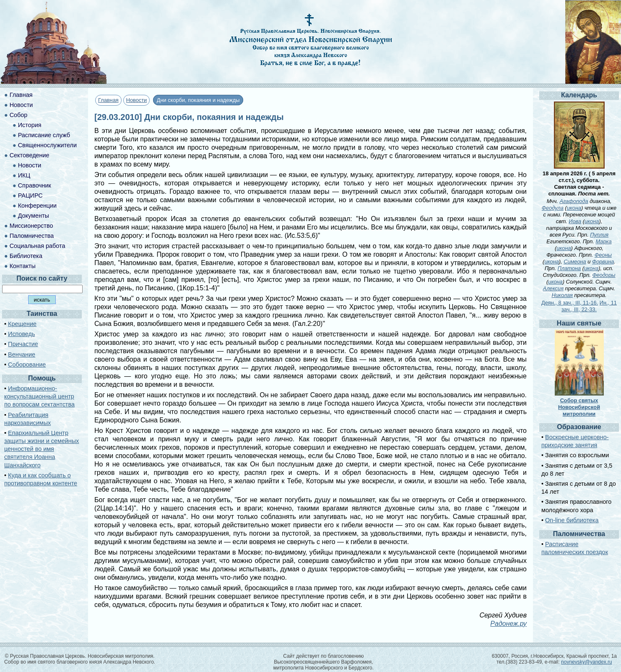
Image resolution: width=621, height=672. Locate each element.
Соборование (27, 365)
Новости (137, 100)
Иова (575, 221)
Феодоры (604, 275)
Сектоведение (30, 155)
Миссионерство (31, 226)
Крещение (22, 324)
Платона (569, 268)
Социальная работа (38, 246)
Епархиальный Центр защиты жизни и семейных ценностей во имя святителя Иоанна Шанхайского (42, 449)
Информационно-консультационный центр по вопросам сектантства (39, 396)
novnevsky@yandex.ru (587, 662)
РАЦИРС (30, 195)
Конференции (37, 206)
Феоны (603, 255)
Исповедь (21, 334)
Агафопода (574, 201)
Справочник (35, 185)
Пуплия (599, 235)
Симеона (575, 262)
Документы (34, 216)
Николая (562, 295)
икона (574, 208)
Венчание (22, 354)
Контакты (23, 266)
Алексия (553, 288)
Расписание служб (44, 135)
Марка (603, 241)
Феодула (553, 208)
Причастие (23, 344)
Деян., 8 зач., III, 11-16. (570, 303)
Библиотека (26, 256)
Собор (19, 115)
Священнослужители (47, 145)
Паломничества (32, 236)
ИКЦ (24, 175)
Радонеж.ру (508, 624)
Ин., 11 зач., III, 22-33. (589, 306)
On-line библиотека (572, 520)
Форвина (603, 262)
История (30, 125)
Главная (108, 100)
